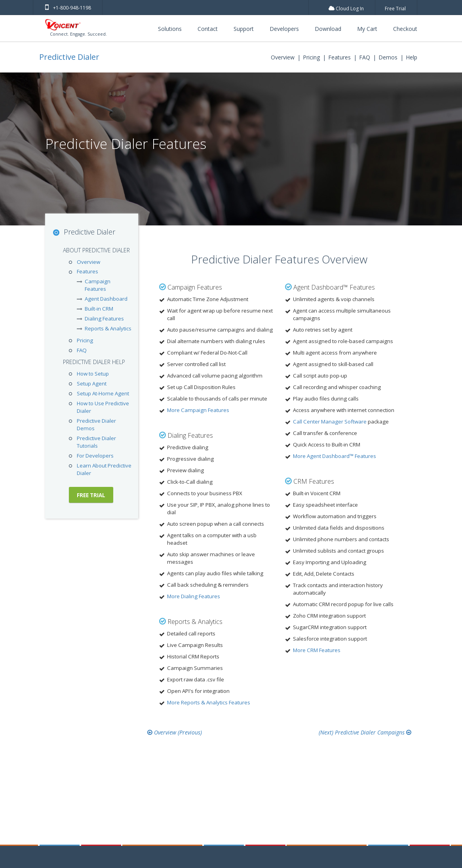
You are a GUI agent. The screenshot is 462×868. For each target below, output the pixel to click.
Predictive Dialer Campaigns (373, 732)
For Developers (95, 456)
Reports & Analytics (108, 328)
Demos (388, 57)
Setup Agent (92, 383)
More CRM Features (317, 650)
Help (412, 57)
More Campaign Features (198, 410)
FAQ (365, 57)
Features (339, 57)
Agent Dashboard (106, 299)
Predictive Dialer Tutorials (96, 442)
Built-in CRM (99, 309)
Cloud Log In (346, 9)
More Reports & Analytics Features (209, 702)
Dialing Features (104, 319)
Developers (284, 29)
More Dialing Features (194, 596)
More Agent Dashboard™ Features (335, 456)
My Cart (367, 29)
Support (244, 29)
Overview (283, 57)
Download (328, 29)
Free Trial (395, 9)
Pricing (311, 57)
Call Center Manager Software (330, 422)
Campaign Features (98, 285)
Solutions (170, 29)
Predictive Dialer (69, 57)
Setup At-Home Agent (103, 393)
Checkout (405, 29)
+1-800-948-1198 (68, 8)
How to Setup (93, 374)
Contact (208, 29)
